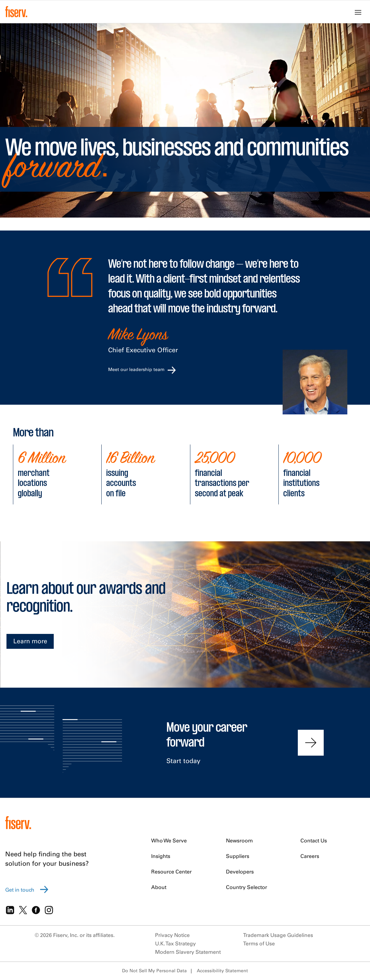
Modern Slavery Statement (188, 952)
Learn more (30, 641)
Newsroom (239, 840)
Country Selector (247, 887)
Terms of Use (259, 943)
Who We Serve (169, 840)
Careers (310, 856)
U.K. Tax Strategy (175, 943)
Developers (240, 872)
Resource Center (171, 872)
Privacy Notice (172, 935)
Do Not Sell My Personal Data (154, 971)
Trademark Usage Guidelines (278, 935)
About (159, 887)
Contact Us (314, 840)
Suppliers (238, 856)
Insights (161, 856)
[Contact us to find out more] (311, 743)
